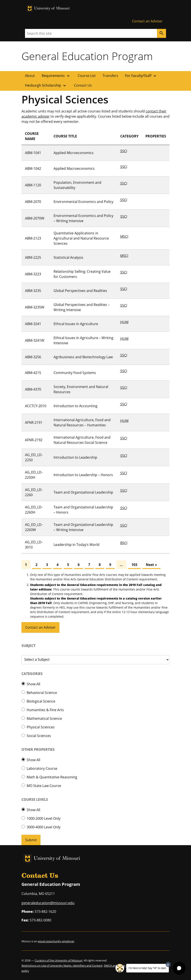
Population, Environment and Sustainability (77, 185)
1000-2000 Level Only (44, 818)
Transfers (110, 76)
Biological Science (41, 701)
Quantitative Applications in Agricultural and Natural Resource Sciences (81, 238)
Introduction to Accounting (75, 406)
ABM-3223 (33, 274)
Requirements (56, 76)
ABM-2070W (35, 218)
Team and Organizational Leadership (83, 492)
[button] (179, 968)
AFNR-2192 (34, 440)
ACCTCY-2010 (36, 406)
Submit (31, 840)
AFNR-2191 (34, 422)
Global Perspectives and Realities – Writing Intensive (82, 307)
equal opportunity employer (56, 941)
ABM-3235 (33, 291)
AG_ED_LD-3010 (34, 545)
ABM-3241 (33, 324)
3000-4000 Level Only (44, 827)
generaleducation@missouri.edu (48, 903)
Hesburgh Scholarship (46, 86)
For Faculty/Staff (141, 76)
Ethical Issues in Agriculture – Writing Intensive (83, 340)
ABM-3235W (35, 307)
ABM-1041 (33, 153)
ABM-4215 (33, 373)
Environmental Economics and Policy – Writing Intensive (83, 218)
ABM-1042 (33, 168)
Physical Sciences (41, 727)
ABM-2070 (33, 202)
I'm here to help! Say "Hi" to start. (148, 968)
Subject (28, 646)
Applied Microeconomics (74, 153)
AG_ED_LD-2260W (34, 527)
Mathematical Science (44, 718)
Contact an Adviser (147, 21)
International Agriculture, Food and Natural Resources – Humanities (82, 422)
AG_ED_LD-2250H (34, 475)
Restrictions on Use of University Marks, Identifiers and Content (62, 966)
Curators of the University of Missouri (59, 960)
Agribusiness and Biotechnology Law (83, 357)
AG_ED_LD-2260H (34, 510)
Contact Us (83, 85)
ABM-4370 (33, 389)
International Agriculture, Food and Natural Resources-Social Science (82, 440)
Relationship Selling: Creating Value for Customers (82, 274)
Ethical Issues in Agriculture (76, 324)
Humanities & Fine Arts (45, 710)
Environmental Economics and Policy (83, 202)
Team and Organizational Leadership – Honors (83, 510)
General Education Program (87, 56)
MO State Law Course (44, 786)
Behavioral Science (42, 693)
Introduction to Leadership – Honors (83, 475)
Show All (33, 684)
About (30, 76)
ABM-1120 (33, 185)
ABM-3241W (35, 340)
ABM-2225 (33, 257)
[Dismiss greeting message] (168, 964)
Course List (87, 76)
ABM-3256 (33, 357)
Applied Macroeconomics (74, 168)
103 (134, 565)
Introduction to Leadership (75, 457)
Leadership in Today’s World (76, 545)
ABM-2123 (33, 238)
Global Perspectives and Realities (80, 291)
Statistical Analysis (68, 257)
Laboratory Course (42, 768)
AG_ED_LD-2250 (34, 457)
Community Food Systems (75, 373)
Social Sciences (39, 736)
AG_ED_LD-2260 (34, 492)
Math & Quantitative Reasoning (52, 777)
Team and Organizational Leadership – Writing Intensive (83, 527)
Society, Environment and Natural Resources (81, 389)
